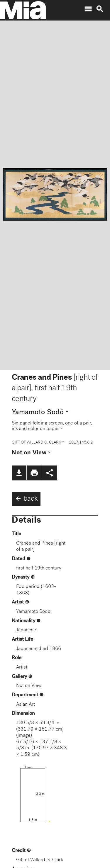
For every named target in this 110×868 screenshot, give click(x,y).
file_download (19, 473)
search (100, 9)
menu (88, 9)
